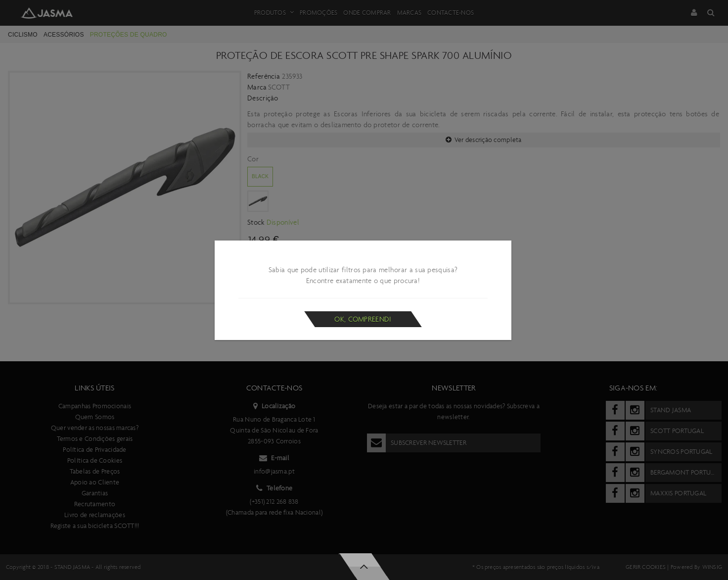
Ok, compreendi (363, 319)
